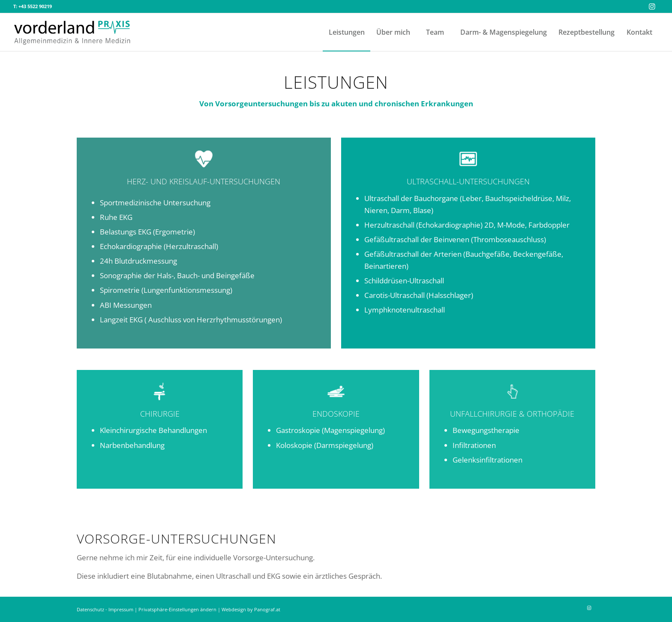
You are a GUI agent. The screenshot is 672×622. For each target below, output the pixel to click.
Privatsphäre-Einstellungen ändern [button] (177, 609)
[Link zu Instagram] (652, 6)
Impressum (121, 609)
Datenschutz (90, 609)
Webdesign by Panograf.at (251, 609)
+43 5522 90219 (35, 6)
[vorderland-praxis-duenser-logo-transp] (72, 32)
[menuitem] (346, 32)
